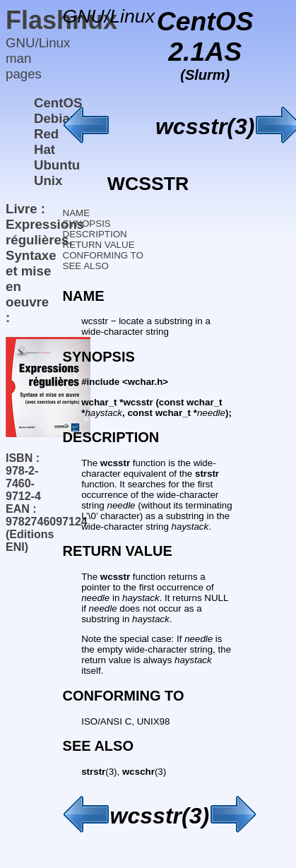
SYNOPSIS (87, 224)
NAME (77, 213)
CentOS (58, 103)
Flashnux (61, 20)
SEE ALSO (86, 266)
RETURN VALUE (99, 245)
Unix (48, 180)
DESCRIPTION (95, 234)
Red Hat (46, 142)
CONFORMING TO (103, 255)
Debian (56, 118)
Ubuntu (57, 165)
